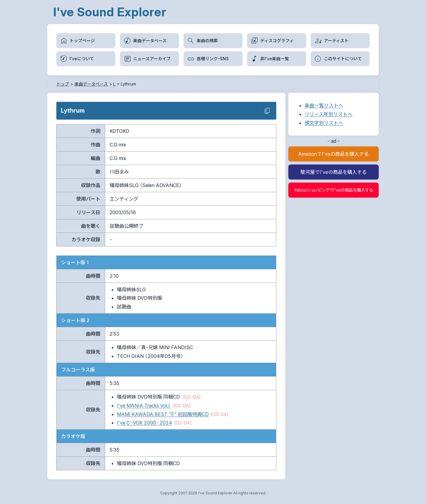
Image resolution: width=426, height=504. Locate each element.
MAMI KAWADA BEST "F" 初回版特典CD (163, 414)
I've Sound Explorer (110, 12)
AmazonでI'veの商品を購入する (334, 154)
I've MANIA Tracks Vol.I (144, 405)
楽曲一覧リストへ (324, 105)
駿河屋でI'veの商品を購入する (334, 172)
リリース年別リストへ (329, 114)
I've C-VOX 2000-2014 (144, 423)
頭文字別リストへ (324, 123)
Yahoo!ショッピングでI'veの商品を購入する (334, 190)
